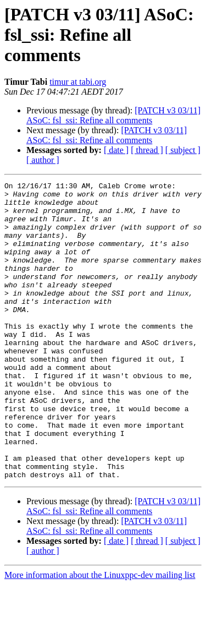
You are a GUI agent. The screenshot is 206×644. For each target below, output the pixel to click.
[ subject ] (183, 150)
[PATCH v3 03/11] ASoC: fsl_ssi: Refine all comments (113, 115)
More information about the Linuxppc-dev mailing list (100, 634)
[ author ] (43, 160)
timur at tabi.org (78, 82)
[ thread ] (147, 150)
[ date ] (116, 150)
